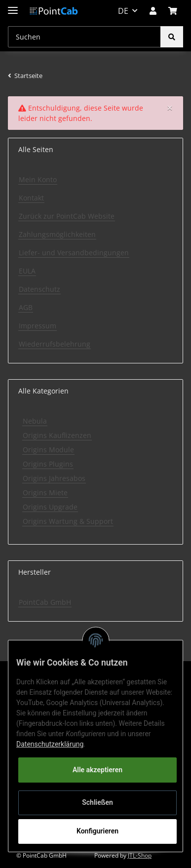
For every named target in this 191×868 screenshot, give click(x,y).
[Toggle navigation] (13, 6)
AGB (26, 307)
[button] (153, 11)
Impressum (38, 326)
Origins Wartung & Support (68, 521)
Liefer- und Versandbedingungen (74, 253)
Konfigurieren (97, 831)
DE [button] (123, 11)
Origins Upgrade (50, 507)
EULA (27, 271)
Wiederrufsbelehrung (55, 344)
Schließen (97, 802)
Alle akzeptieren (97, 770)
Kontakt (31, 198)
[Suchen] (84, 37)
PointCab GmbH (45, 602)
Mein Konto (38, 179)
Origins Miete (45, 493)
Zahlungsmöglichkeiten (57, 234)
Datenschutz (39, 289)
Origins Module (48, 450)
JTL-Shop (140, 855)
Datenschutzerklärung (50, 744)
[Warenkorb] (173, 11)
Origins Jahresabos (54, 478)
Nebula (35, 421)
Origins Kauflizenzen (57, 435)
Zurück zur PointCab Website (67, 216)
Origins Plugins (48, 464)
